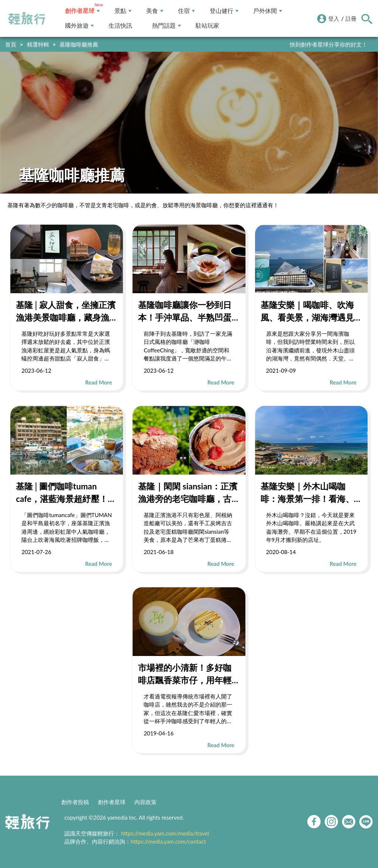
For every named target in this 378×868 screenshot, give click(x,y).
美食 (155, 11)
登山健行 (224, 11)
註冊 (351, 18)
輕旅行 (27, 18)
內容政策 (145, 802)
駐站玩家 (207, 26)
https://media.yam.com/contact (168, 841)
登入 (334, 18)
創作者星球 (82, 11)
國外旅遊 (79, 26)
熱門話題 (166, 26)
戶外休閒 (268, 11)
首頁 (11, 44)
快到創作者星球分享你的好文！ (329, 44)
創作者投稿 (75, 802)
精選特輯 (38, 44)
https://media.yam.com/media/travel (165, 833)
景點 (123, 11)
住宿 (186, 11)
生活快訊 (120, 26)
